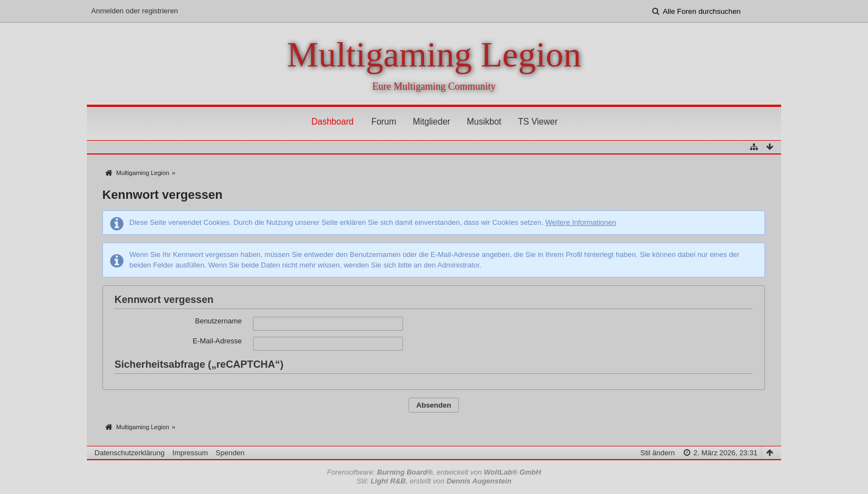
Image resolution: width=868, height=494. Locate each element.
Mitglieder (432, 122)
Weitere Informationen (581, 222)
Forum (384, 122)
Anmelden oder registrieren (135, 11)
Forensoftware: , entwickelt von (434, 472)
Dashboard (332, 122)
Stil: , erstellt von (434, 481)
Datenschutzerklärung (130, 453)
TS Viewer (538, 122)
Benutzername (218, 321)
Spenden (230, 453)
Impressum (190, 453)
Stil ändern (658, 453)
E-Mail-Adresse (217, 341)
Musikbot (484, 122)
